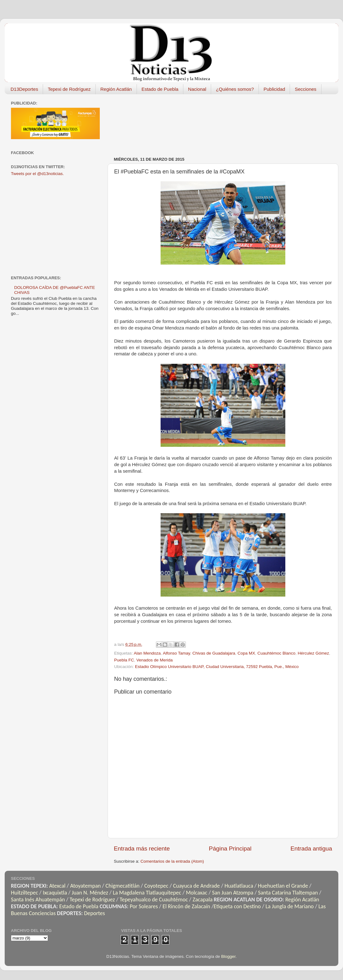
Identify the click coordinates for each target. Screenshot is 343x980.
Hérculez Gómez (314, 653)
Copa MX (246, 653)
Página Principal (230, 848)
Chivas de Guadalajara (214, 653)
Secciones (305, 89)
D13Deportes (24, 89)
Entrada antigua (311, 848)
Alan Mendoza (147, 653)
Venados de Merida (154, 660)
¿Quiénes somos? (235, 89)
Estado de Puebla (160, 89)
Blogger (228, 956)
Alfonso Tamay (176, 653)
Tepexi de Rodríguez (69, 89)
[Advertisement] (142, 122)
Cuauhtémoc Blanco (277, 653)
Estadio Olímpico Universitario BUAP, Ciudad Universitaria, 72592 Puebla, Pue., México (217, 667)
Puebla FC (124, 660)
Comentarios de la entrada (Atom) (172, 861)
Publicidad (274, 89)
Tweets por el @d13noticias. (37, 174)
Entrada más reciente (142, 848)
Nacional (197, 89)
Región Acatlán (116, 89)
